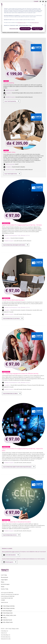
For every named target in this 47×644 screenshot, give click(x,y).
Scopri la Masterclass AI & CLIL (10, 535)
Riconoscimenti (4, 577)
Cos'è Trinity (4, 575)
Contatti (36, 1)
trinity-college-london (7, 622)
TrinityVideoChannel (6, 620)
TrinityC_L (4, 618)
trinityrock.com (4, 633)
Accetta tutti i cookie (25, 29)
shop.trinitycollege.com (6, 635)
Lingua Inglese (4, 580)
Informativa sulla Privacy (34, 23)
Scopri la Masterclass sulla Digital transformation (14, 245)
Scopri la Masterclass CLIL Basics (10, 393)
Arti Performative (5, 584)
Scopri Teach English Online (11, 174)
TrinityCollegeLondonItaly (8, 606)
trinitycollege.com (5, 631)
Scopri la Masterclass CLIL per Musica (11, 318)
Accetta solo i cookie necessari (37, 29)
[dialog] (23, 17)
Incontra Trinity (5, 589)
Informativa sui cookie (22, 23)
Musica (3, 582)
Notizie (3, 587)
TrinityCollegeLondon (7, 613)
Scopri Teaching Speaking (10, 101)
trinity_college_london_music (9, 615)
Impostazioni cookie (14, 29)
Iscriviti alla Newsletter (9, 555)
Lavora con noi (4, 602)
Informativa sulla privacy (6, 637)
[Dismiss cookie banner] (43, 5)
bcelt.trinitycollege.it (7, 611)
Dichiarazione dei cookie (6, 639)
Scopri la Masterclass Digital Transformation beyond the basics (17, 467)
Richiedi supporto (8, 562)
